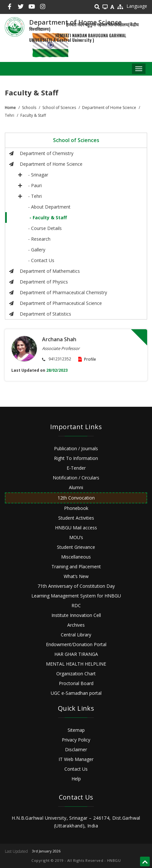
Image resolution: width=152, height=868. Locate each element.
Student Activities (76, 518)
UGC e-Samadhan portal (76, 693)
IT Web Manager (76, 759)
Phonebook (76, 508)
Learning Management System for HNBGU (76, 596)
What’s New (76, 576)
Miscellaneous (76, 557)
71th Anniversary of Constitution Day (76, 586)
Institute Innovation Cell (76, 615)
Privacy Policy (76, 740)
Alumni (76, 487)
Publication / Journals (76, 448)
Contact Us (76, 769)
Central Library (76, 635)
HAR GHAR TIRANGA (76, 654)
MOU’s (76, 537)
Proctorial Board (76, 683)
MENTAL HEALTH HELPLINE (76, 664)
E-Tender (76, 468)
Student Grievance (76, 547)
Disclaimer (76, 749)
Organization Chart (76, 674)
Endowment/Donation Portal (76, 644)
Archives (76, 625)
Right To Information (76, 458)
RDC (76, 605)
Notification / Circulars (76, 478)
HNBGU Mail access (76, 528)
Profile (90, 359)
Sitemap (76, 730)
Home (10, 108)
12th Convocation (76, 498)
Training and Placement (76, 567)
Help (76, 779)
